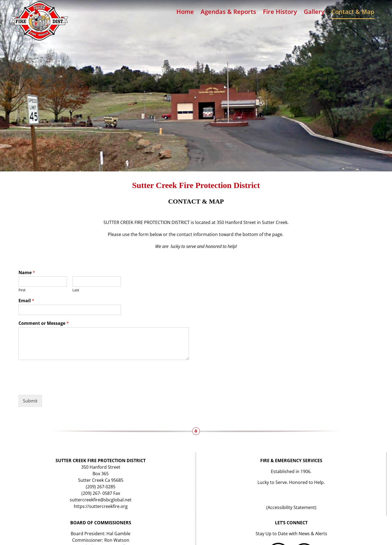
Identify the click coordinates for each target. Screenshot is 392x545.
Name (27, 273)
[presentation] (60, 386)
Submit (30, 401)
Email (26, 301)
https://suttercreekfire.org (101, 506)
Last (76, 290)
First (22, 290)
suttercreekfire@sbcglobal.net (101, 500)
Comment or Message (44, 323)
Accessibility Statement (291, 507)
